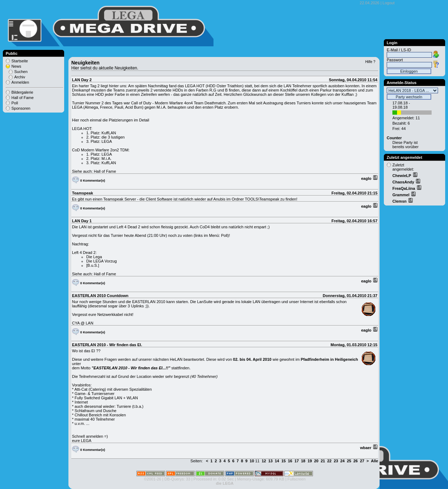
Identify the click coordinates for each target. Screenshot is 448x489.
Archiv (20, 77)
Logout (388, 3)
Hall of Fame (105, 171)
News (16, 66)
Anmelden (20, 82)
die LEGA (225, 483)
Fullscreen (297, 479)
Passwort (395, 60)
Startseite (20, 61)
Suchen (21, 72)
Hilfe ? (370, 62)
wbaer (366, 448)
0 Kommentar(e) (93, 181)
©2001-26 (153, 479)
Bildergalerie (22, 92)
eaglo (367, 178)
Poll (15, 103)
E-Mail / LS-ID (399, 50)
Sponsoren (21, 108)
